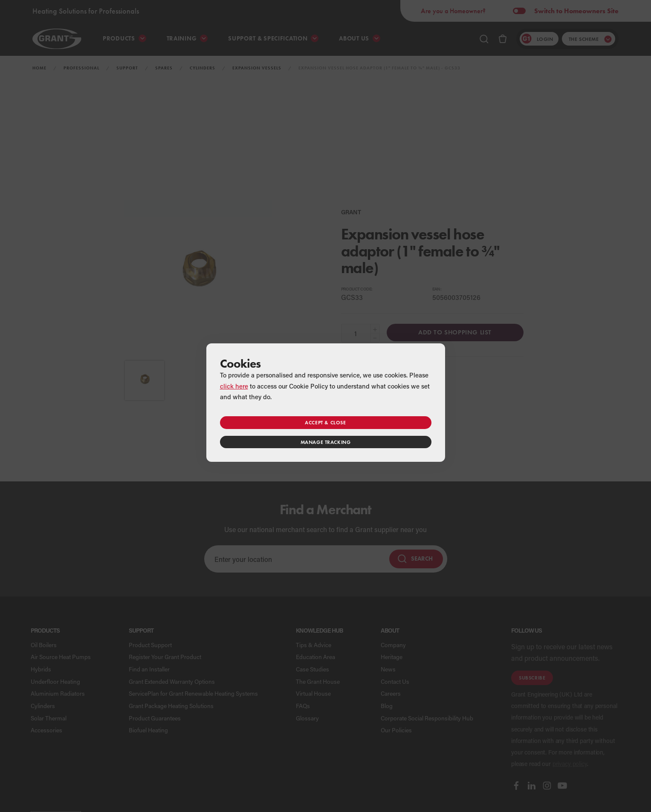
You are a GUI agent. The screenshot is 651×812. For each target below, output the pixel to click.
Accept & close (325, 422)
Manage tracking (326, 442)
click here (234, 386)
